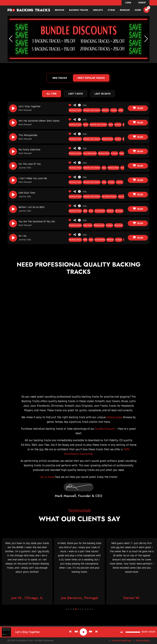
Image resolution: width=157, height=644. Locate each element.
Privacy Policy (143, 641)
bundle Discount (105, 429)
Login (128, 3)
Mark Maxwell (25, 110)
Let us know (47, 477)
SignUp (142, 3)
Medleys (98, 10)
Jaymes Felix (25, 168)
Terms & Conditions (121, 641)
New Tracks (60, 78)
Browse (60, 10)
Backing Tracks (79, 10)
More (138, 10)
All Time (52, 94)
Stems (111, 10)
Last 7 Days (76, 94)
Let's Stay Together (28, 632)
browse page (114, 417)
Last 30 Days (103, 94)
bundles (125, 10)
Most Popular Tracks (91, 78)
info (82, 105)
